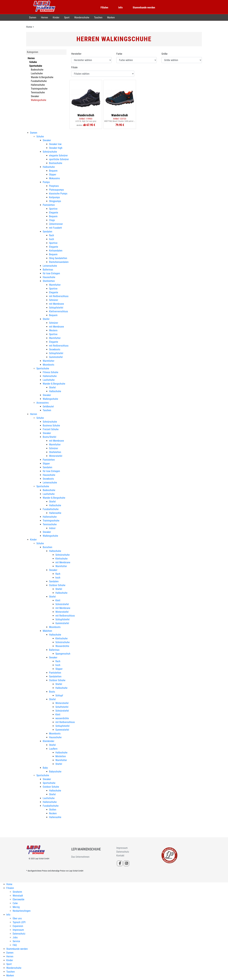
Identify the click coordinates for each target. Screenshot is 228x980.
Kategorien (33, 52)
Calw (15, 903)
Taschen (98, 18)
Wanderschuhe (82, 18)
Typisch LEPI (19, 922)
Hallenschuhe (38, 85)
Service (16, 941)
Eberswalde (19, 899)
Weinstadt (18, 896)
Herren (44, 18)
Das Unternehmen (80, 857)
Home (29, 27)
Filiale (74, 67)
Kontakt (120, 856)
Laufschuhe (37, 73)
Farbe (119, 54)
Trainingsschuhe (39, 89)
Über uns (17, 918)
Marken (111, 18)
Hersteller (76, 54)
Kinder (56, 18)
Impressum (122, 848)
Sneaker (35, 96)
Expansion (18, 926)
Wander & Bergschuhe (42, 77)
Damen (33, 18)
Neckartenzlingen (22, 911)
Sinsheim (17, 892)
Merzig (16, 907)
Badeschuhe (37, 70)
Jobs (15, 937)
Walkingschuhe (39, 100)
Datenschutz (123, 852)
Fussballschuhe (39, 81)
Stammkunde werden (144, 7)
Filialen (104, 7)
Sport (67, 18)
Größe (165, 54)
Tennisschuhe (38, 92)
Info (120, 7)
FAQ (15, 945)
